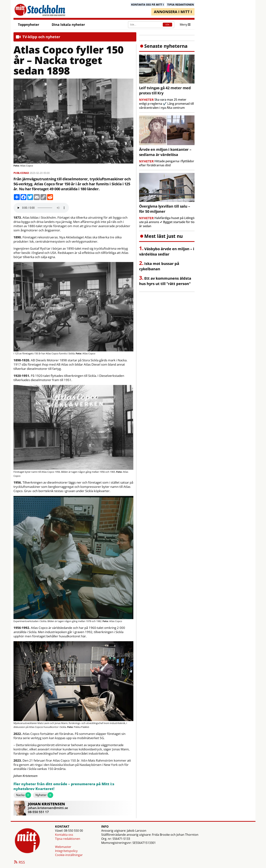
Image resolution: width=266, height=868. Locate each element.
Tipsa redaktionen (68, 839)
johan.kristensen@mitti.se (48, 808)
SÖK (167, 25)
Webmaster (63, 847)
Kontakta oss (64, 835)
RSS (19, 862)
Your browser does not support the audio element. (41, 208)
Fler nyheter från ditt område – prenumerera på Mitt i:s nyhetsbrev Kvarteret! (64, 786)
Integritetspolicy (66, 851)
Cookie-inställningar (69, 855)
